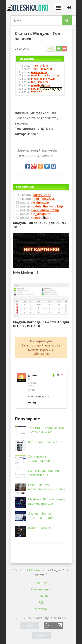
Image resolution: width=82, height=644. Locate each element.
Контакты (41, 596)
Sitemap (41, 609)
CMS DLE (19, 570)
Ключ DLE (41, 583)
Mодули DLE (38, 570)
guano (32, 375)
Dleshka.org (28, 8)
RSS (41, 602)
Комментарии (41, 589)
